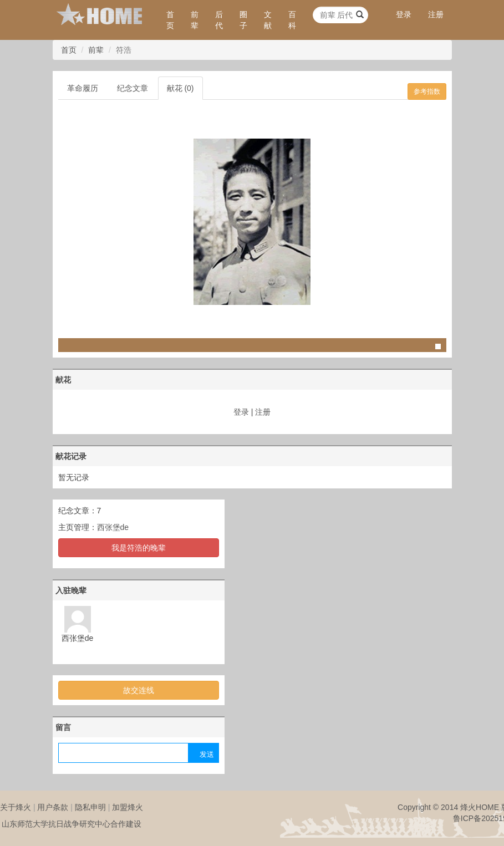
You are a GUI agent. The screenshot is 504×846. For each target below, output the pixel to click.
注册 (436, 14)
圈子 (243, 20)
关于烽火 (16, 807)
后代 (219, 20)
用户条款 (53, 807)
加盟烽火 (128, 807)
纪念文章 (133, 88)
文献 (268, 20)
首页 (170, 20)
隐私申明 (90, 807)
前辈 (195, 20)
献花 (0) (180, 88)
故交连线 (139, 690)
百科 (292, 20)
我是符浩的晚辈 (139, 548)
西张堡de (113, 527)
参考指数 (427, 91)
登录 (404, 14)
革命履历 (83, 88)
